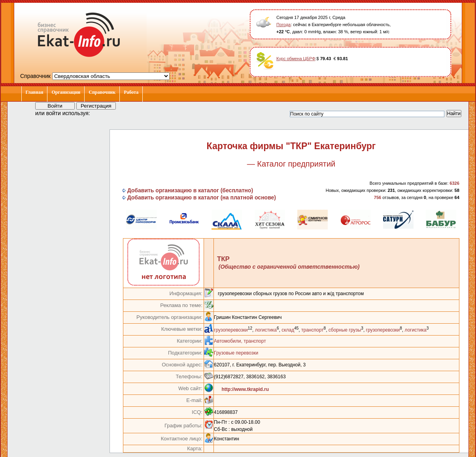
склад (288, 330)
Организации (66, 92)
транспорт (313, 330)
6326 (454, 183)
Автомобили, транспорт (240, 341)
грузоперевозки (231, 330)
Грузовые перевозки (236, 353)
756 (378, 197)
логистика (266, 330)
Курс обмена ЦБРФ (296, 59)
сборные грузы (345, 330)
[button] (103, 113)
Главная (35, 92)
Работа (131, 92)
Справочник (102, 92)
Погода (283, 25)
